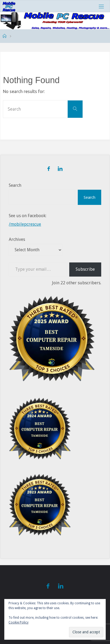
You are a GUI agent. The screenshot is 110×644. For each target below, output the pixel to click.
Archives (17, 239)
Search (15, 185)
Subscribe (85, 269)
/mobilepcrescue (25, 224)
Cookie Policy (19, 622)
